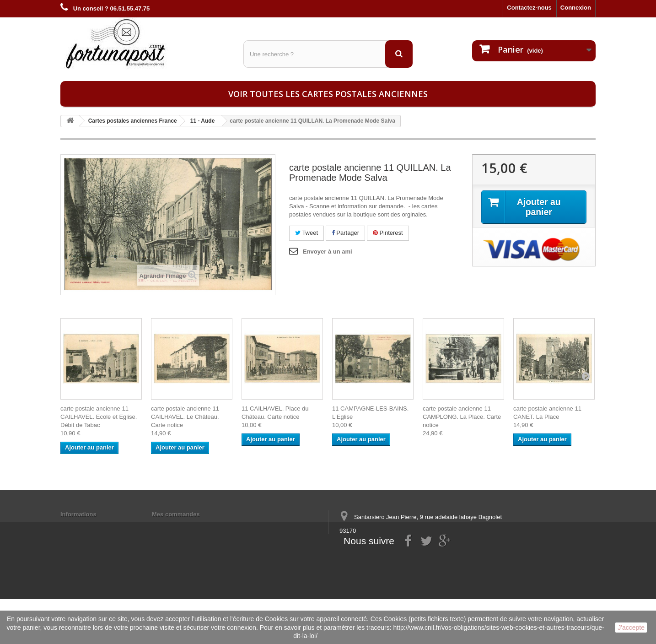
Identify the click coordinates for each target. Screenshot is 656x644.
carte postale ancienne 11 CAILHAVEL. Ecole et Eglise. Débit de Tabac (99, 417)
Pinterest (388, 233)
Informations (78, 514)
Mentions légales (84, 526)
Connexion (576, 8)
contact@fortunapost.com (410, 565)
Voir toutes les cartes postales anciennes (328, 94)
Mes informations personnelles (196, 526)
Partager (345, 233)
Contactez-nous (529, 8)
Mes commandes (176, 514)
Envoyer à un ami (328, 252)
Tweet (306, 233)
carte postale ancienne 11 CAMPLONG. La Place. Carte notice (462, 417)
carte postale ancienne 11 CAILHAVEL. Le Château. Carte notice (185, 417)
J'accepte (631, 628)
